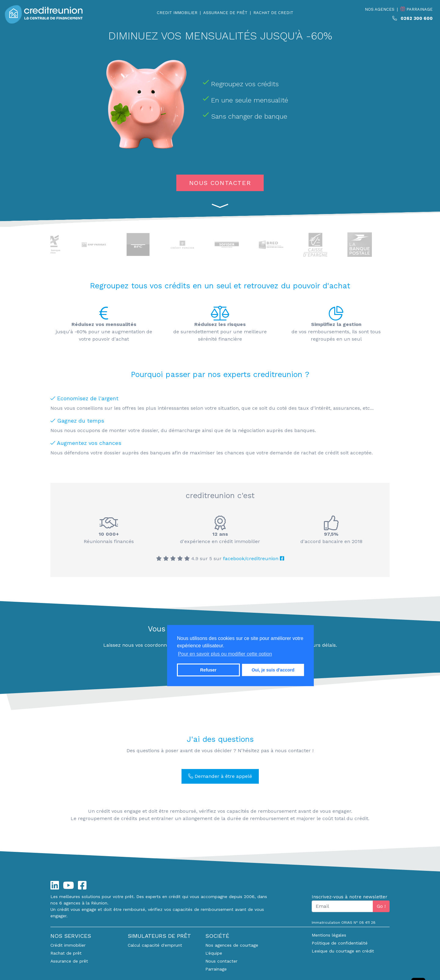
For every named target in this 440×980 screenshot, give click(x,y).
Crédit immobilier (68, 945)
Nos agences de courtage (232, 945)
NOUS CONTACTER (220, 183)
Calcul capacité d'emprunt (155, 945)
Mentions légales (329, 935)
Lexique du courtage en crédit (343, 951)
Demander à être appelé (220, 776)
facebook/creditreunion (254, 558)
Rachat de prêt (66, 953)
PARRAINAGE (416, 9)
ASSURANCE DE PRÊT (225, 13)
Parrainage (216, 969)
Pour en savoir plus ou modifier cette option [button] (225, 654)
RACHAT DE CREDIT (273, 13)
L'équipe (214, 953)
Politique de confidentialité (340, 943)
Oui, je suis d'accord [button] (273, 670)
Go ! (381, 906)
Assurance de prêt (69, 961)
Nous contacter (221, 961)
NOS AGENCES (380, 9)
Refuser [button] (208, 670)
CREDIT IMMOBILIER (177, 13)
